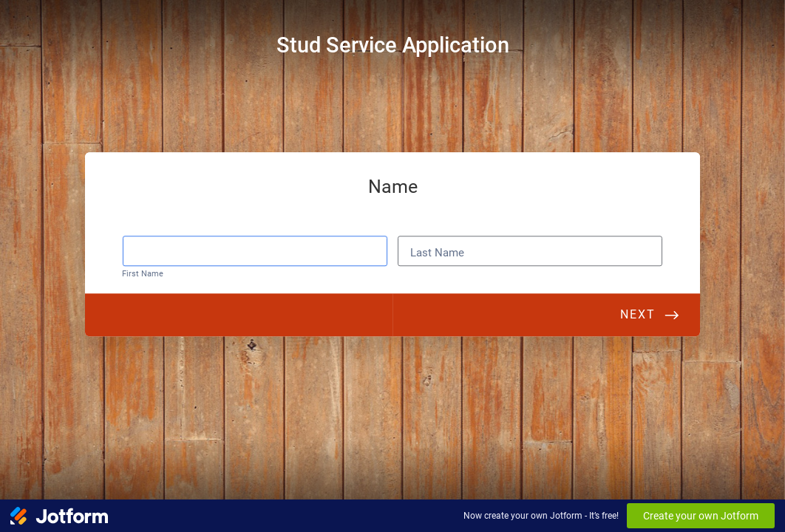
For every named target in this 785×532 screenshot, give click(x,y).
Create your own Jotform (701, 516)
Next (638, 317)
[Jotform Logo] (59, 516)
